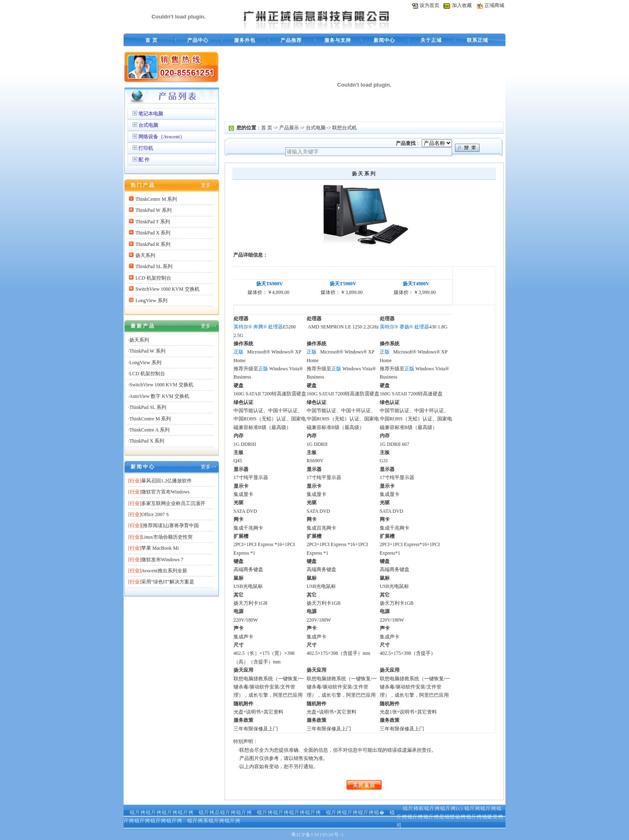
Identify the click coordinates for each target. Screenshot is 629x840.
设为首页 (429, 5)
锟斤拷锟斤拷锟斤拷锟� (355, 812)
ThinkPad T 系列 (153, 222)
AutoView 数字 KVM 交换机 (159, 396)
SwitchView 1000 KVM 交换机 (168, 289)
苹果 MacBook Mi (160, 548)
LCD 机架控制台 (153, 278)
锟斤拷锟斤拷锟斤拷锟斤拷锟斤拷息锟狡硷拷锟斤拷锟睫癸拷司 (450, 817)
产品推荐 (291, 40)
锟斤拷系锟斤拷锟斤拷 (214, 821)
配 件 (144, 160)
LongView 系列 (152, 301)
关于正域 (431, 40)
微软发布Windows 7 (162, 560)
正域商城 (494, 5)
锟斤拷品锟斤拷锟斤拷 (225, 812)
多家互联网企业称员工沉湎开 (173, 503)
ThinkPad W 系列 (154, 210)
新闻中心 (384, 40)
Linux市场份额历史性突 (167, 537)
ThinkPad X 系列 (153, 233)
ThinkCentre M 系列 (156, 199)
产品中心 (198, 40)
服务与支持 (338, 40)
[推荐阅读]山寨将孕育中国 (170, 526)
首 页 (152, 40)
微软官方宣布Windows (165, 492)
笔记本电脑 (151, 114)
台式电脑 (148, 125)
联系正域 (477, 40)
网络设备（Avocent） (162, 137)
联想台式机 (344, 128)
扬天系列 (145, 255)
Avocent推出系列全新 (164, 571)
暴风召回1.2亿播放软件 (166, 481)
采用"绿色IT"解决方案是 (168, 582)
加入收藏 (462, 5)
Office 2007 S (155, 514)
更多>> (209, 185)
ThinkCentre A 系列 (149, 430)
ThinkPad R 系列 (153, 244)
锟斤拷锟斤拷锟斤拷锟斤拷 (162, 812)
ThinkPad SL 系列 (154, 266)
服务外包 (245, 40)
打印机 (146, 148)
